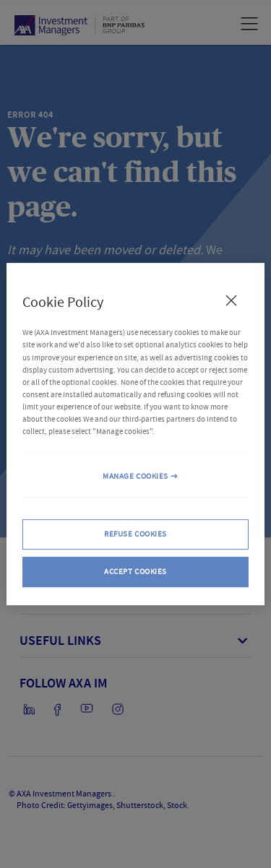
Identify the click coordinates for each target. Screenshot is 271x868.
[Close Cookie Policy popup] (231, 300)
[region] (135, 434)
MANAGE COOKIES (135, 476)
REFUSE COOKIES (135, 534)
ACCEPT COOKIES (135, 572)
